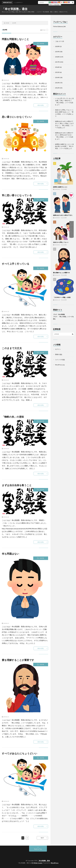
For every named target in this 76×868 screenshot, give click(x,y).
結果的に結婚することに (63, 144)
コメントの (60, 360)
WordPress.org (60, 365)
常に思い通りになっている (17, 195)
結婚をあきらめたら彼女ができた (63, 215)
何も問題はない (11, 554)
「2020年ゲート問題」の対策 (62, 297)
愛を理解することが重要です (18, 660)
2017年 (57, 62)
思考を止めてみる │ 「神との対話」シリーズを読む (64, 137)
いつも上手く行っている (63, 98)
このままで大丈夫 (12, 348)
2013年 (57, 83)
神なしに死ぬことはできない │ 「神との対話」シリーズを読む (64, 125)
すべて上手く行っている (16, 264)
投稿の (59, 354)
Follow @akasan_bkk (59, 26)
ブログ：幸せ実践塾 (59, 314)
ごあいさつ (59, 41)
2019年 (42, 44)
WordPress (55, 863)
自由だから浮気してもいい (63, 110)
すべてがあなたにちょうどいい (20, 753)
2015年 (57, 72)
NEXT (42, 838)
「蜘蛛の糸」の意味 (13, 417)
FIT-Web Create (37, 863)
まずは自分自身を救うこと (17, 485)
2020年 (57, 46)
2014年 (57, 77)
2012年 (57, 88)
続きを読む (41, 105)
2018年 (57, 57)
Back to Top (38, 849)
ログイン (58, 349)
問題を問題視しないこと (16, 39)
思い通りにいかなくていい (17, 117)
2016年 (57, 67)
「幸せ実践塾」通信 (15, 9)
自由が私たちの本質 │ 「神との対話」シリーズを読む (64, 146)
